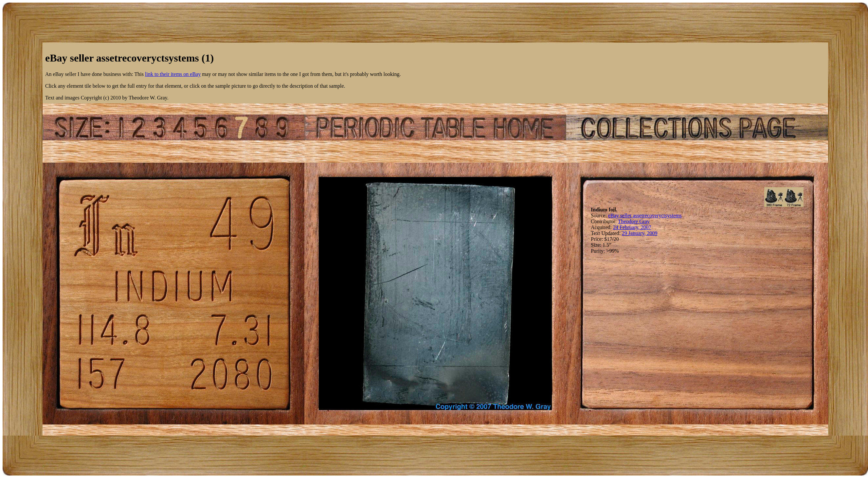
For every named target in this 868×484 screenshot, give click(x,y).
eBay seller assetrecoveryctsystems (645, 215)
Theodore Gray (634, 221)
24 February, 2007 (632, 227)
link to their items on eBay (173, 74)
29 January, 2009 (640, 233)
